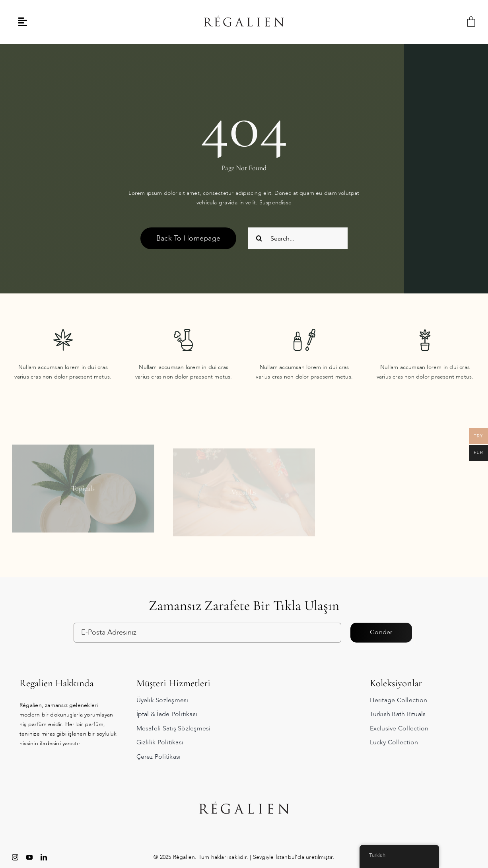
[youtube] (29, 857)
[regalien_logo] (244, 5)
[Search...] (298, 238)
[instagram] (15, 857)
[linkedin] (44, 857)
